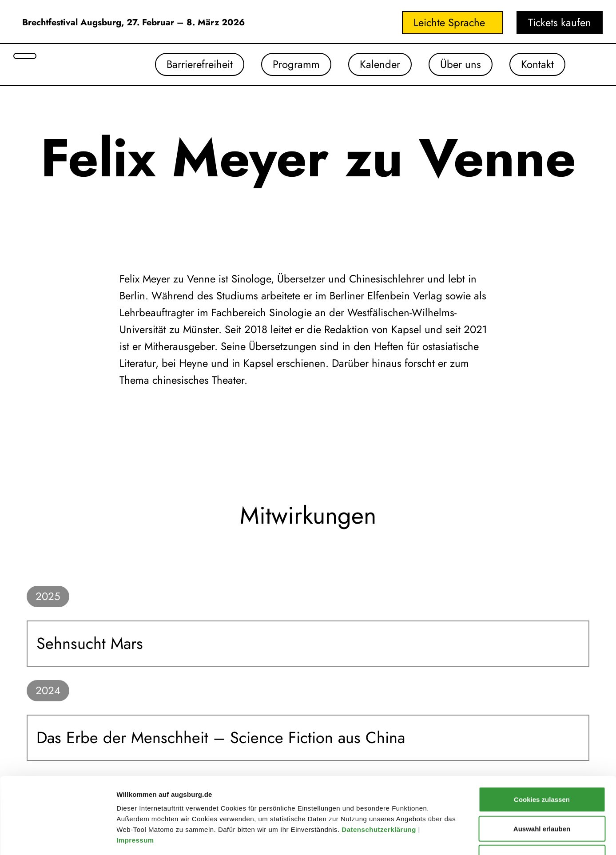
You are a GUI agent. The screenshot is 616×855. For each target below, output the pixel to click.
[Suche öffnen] (25, 56)
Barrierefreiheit (200, 64)
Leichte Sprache (449, 22)
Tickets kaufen (560, 22)
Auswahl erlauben (542, 757)
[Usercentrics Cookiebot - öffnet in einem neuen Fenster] (58, 838)
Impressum (136, 769)
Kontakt (537, 64)
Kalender (380, 64)
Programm (296, 64)
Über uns (461, 64)
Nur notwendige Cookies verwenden (542, 791)
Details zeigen (472, 837)
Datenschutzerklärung (380, 758)
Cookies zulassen (542, 728)
